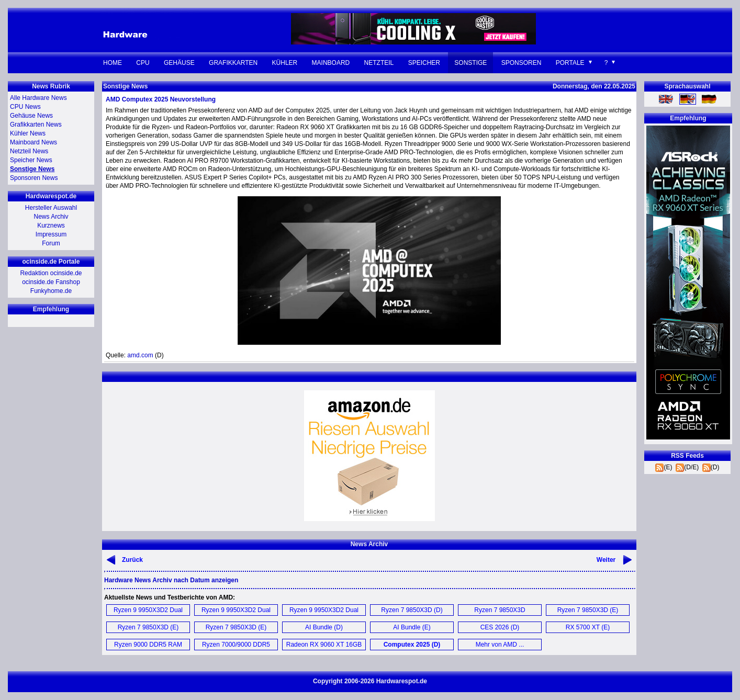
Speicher (424, 63)
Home (113, 63)
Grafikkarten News (36, 125)
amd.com (140, 355)
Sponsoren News (34, 178)
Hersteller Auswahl (51, 208)
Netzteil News (29, 151)
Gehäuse (179, 63)
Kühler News (28, 133)
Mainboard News (33, 142)
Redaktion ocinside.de (51, 273)
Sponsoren (522, 63)
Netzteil (379, 63)
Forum (51, 243)
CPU (143, 63)
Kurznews (51, 225)
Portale (570, 63)
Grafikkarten (233, 63)
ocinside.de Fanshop (51, 282)
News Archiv (51, 217)
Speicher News (31, 160)
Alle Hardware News (38, 98)
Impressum (51, 234)
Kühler (285, 63)
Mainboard (331, 63)
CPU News (25, 107)
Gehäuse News (31, 116)
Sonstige (470, 63)
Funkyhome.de (51, 291)
